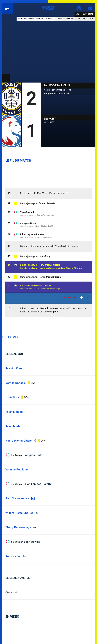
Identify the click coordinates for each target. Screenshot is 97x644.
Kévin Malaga (14, 412)
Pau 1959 (13, 8)
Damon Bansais (47, 203)
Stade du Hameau (65, 19)
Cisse (9, 592)
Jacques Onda (28, 223)
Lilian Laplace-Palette (32, 234)
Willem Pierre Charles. (70, 268)
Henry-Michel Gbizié (49, 265)
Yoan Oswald (27, 212)
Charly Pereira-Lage (52, 289)
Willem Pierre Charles (39, 286)
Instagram (79, 8)
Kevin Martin (13, 426)
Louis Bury (44, 256)
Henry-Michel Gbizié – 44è (57, 94)
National (88, 14)
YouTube (90, 8)
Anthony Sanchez (17, 556)
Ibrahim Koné (14, 368)
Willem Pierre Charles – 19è (57, 90)
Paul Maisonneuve (17, 498)
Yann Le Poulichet (45, 237)
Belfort (50, 119)
